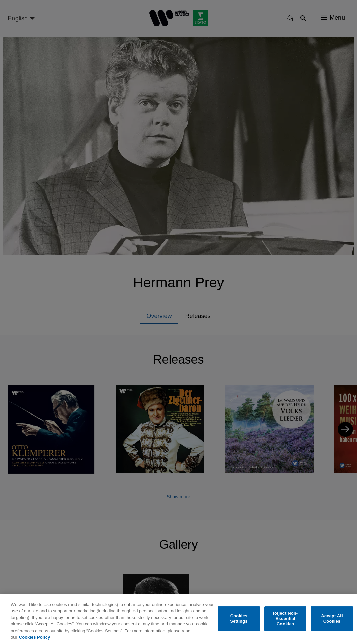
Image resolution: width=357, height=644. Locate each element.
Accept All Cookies (332, 619)
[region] (178, 619)
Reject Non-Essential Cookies (286, 619)
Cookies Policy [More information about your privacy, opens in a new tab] (34, 637)
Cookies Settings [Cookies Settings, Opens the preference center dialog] (239, 619)
